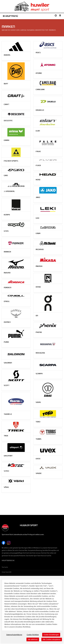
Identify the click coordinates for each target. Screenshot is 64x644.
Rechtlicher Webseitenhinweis (47, 638)
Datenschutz (13, 638)
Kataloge (5, 600)
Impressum (5, 638)
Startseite (5, 567)
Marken (4, 577)
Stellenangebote (7, 614)
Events (4, 582)
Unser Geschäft (7, 572)
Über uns (5, 605)
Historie (4, 609)
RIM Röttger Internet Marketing (32, 640)
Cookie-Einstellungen (32, 638)
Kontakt (4, 619)
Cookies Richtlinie (21, 638)
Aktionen (5, 595)
